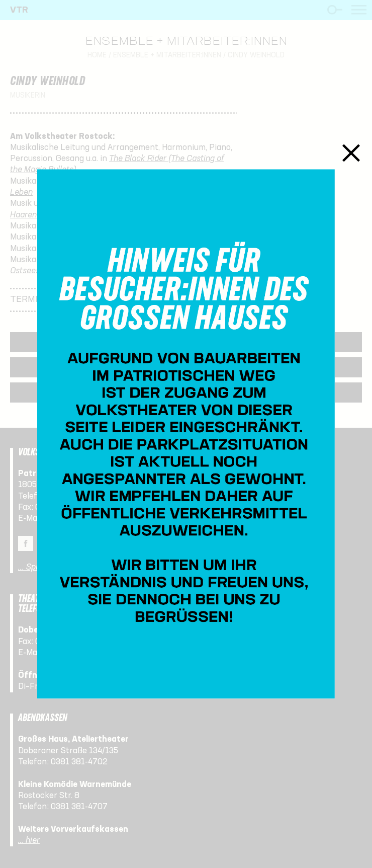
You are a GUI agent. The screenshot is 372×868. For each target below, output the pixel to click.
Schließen (351, 153)
